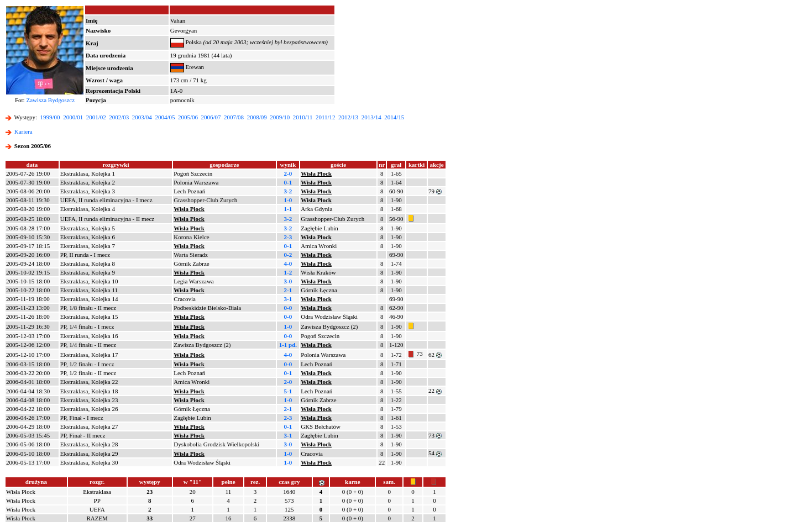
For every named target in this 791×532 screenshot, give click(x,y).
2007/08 (234, 117)
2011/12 (326, 117)
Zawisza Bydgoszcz (50, 100)
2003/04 (142, 117)
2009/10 (280, 117)
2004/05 (165, 117)
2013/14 (371, 117)
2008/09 (257, 117)
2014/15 (394, 117)
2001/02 (96, 117)
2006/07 (211, 117)
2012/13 (348, 117)
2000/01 (73, 117)
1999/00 (50, 117)
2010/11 (303, 117)
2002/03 (119, 117)
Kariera (23, 131)
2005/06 (188, 117)
